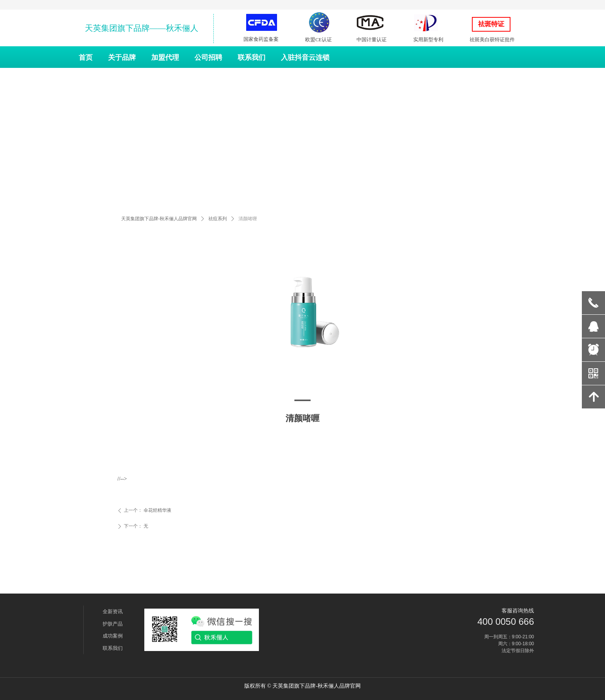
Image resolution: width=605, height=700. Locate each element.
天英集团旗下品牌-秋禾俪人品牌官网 (159, 219)
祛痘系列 (218, 219)
